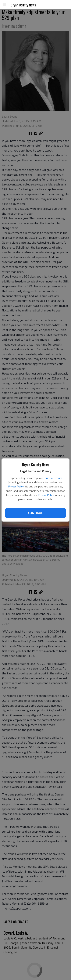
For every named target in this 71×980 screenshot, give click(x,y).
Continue (35, 513)
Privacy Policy (16, 486)
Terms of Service (53, 478)
